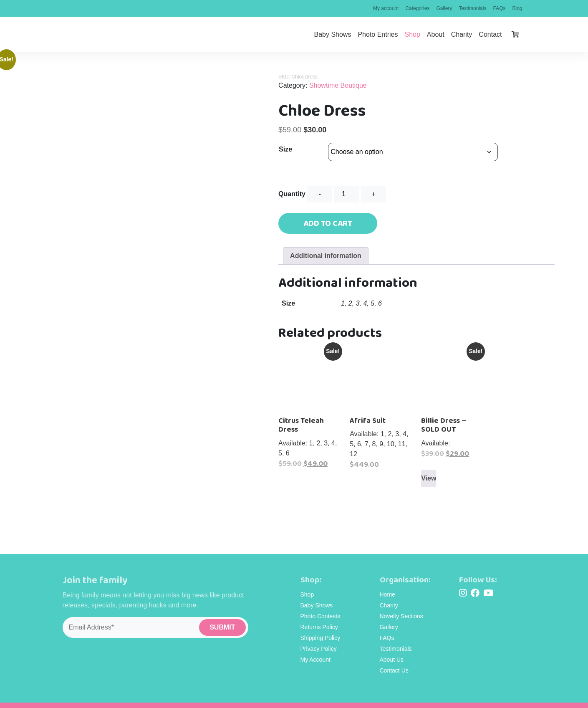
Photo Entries (378, 34)
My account (386, 8)
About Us (392, 648)
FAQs (499, 8)
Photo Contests (320, 604)
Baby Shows (332, 34)
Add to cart (328, 223)
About (436, 34)
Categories (417, 8)
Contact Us (394, 659)
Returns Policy (319, 615)
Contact (490, 34)
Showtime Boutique (338, 85)
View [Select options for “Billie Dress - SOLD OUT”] (429, 478)
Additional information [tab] (326, 256)
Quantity (292, 194)
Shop (412, 34)
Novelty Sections (401, 604)
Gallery (444, 8)
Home (387, 583)
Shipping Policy (320, 626)
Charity (462, 34)
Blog (517, 8)
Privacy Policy (319, 637)
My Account (315, 648)
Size (285, 149)
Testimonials (472, 8)
